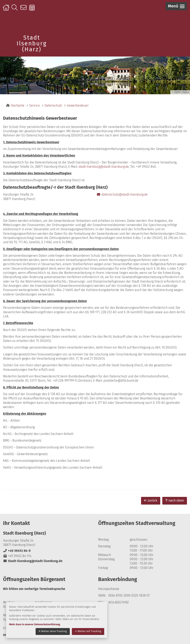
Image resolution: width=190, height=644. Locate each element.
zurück (151, 500)
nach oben (175, 500)
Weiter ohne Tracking (53, 631)
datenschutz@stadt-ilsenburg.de (122, 194)
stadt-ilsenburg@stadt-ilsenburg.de (104, 167)
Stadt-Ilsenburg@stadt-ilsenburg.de (33, 561)
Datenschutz (53, 105)
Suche (15, 9)
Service (34, 105)
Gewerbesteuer (78, 105)
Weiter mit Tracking (88, 631)
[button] (176, 6)
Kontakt (24, 9)
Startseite (7, 9)
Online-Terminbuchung (33, 9)
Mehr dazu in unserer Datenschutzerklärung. (35, 624)
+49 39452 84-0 (17, 551)
